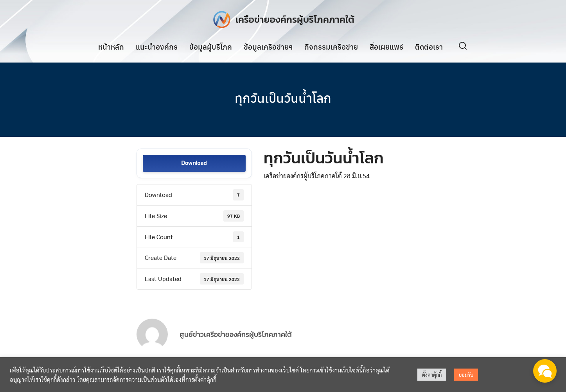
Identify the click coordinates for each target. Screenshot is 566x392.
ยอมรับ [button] (466, 375)
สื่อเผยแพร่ (386, 47)
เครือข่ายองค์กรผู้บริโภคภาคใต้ (295, 19)
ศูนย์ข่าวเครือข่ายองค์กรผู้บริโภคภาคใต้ (236, 341)
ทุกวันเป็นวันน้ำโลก (283, 98)
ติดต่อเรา (429, 47)
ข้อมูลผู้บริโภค (211, 47)
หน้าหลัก (111, 47)
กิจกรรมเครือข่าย (331, 47)
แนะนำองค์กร (157, 47)
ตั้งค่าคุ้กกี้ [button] (432, 375)
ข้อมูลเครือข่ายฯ (268, 47)
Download (194, 164)
